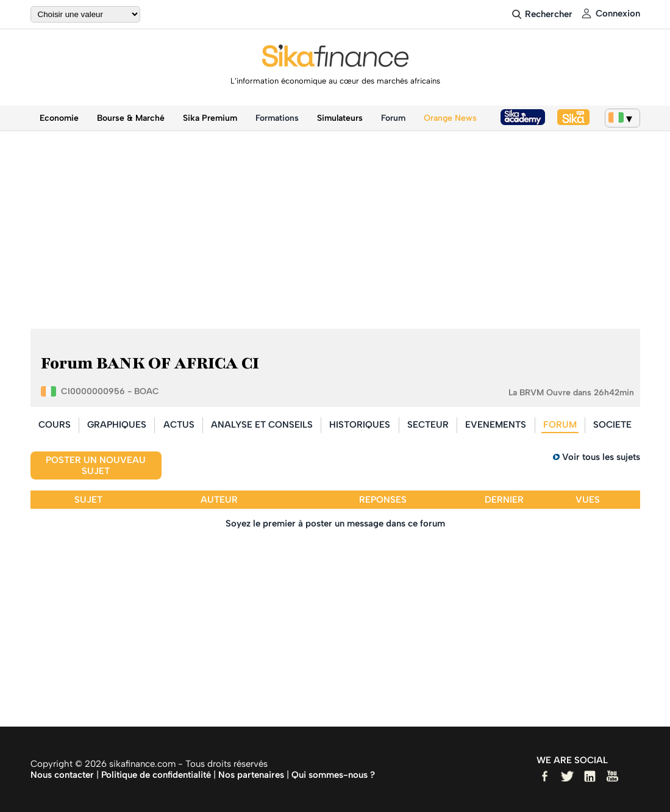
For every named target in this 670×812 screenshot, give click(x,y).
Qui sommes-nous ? (333, 775)
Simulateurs (340, 118)
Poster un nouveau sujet (96, 465)
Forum (393, 118)
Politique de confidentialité (156, 775)
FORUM (560, 425)
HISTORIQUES (360, 425)
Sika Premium (210, 118)
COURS (55, 425)
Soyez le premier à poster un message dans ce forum (335, 523)
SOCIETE (612, 425)
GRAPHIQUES (117, 425)
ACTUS (179, 425)
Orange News (450, 118)
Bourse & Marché (131, 118)
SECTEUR (428, 425)
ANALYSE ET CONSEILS (262, 425)
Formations (277, 118)
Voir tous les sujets (601, 457)
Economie (59, 118)
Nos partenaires (251, 775)
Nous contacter (62, 775)
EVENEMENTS (496, 425)
